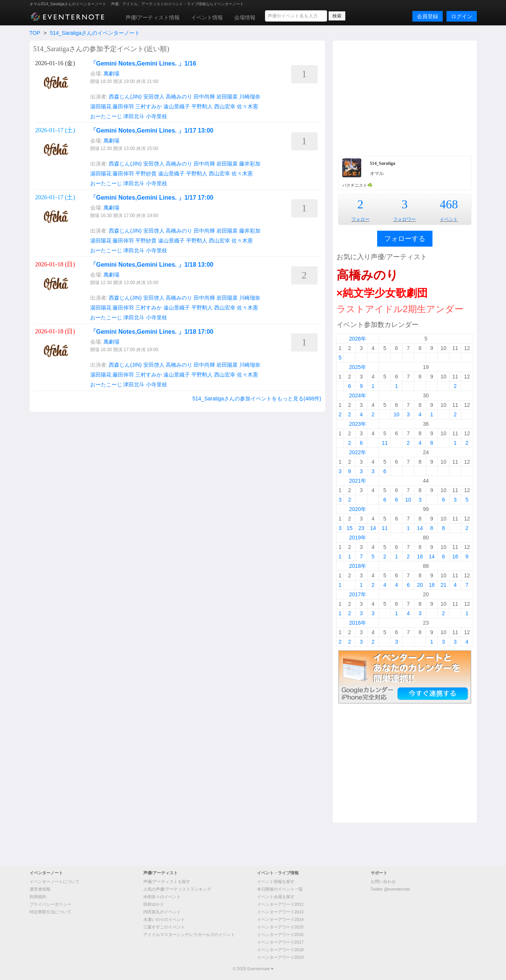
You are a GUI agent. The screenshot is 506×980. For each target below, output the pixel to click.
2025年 (358, 367)
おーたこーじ (106, 116)
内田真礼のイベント (162, 912)
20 (420, 585)
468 (449, 204)
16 (420, 556)
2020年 (358, 509)
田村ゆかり (154, 904)
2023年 (358, 424)
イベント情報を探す (276, 882)
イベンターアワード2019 (280, 957)
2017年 (358, 594)
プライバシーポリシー (50, 904)
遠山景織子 (177, 106)
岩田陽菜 (227, 97)
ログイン (462, 16)
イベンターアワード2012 (280, 904)
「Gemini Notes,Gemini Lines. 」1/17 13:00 (152, 131)
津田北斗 (134, 116)
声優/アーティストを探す (167, 882)
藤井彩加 (250, 164)
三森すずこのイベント (164, 927)
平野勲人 (202, 106)
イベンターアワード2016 (280, 935)
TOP (35, 33)
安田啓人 (154, 97)
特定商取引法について (50, 912)
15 (349, 528)
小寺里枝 (157, 116)
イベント (449, 219)
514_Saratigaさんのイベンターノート (95, 33)
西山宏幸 (225, 106)
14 (373, 528)
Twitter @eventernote (391, 889)
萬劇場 (111, 73)
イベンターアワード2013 (280, 912)
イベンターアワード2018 (280, 950)
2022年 (358, 452)
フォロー (360, 219)
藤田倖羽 (123, 106)
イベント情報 (207, 17)
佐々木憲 (248, 106)
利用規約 (38, 897)
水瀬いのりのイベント (164, 919)
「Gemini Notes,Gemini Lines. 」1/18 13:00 (152, 265)
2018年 (358, 566)
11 (385, 443)
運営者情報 (40, 889)
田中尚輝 (204, 97)
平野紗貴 (146, 173)
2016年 (358, 623)
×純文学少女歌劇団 (382, 293)
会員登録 (428, 16)
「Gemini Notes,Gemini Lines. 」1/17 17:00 (152, 198)
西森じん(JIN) (125, 97)
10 (396, 414)
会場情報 (245, 17)
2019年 (358, 538)
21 (443, 585)
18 (432, 585)
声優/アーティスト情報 (153, 17)
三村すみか (149, 106)
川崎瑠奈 (250, 97)
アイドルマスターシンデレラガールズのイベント (189, 935)
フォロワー (404, 219)
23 (361, 528)
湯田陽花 (101, 106)
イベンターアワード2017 (280, 942)
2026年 (358, 339)
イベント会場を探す (276, 897)
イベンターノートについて (55, 882)
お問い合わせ (383, 882)
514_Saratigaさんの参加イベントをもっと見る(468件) (257, 399)
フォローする (405, 239)
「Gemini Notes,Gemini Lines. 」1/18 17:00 (152, 332)
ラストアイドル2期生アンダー (400, 309)
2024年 (358, 395)
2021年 (358, 481)
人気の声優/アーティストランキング (177, 889)
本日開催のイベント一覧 (280, 889)
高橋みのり (179, 97)
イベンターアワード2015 (280, 927)
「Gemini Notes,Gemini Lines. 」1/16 (143, 63)
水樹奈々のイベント (162, 897)
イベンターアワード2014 (280, 919)
